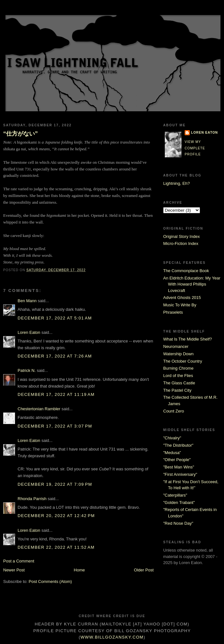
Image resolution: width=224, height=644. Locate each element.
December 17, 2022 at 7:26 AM (55, 356)
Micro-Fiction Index (181, 243)
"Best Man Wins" (179, 467)
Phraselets (173, 312)
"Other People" (177, 460)
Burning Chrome (178, 368)
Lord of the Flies (178, 376)
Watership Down (178, 354)
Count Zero (174, 411)
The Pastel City (177, 390)
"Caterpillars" (175, 495)
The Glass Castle (179, 383)
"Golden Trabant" (179, 503)
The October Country (183, 361)
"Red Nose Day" (178, 523)
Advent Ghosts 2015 (182, 298)
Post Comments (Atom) (50, 581)
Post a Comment (19, 561)
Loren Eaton (29, 332)
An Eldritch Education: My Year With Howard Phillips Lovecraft (192, 284)
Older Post (144, 570)
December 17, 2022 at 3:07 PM (55, 426)
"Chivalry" (172, 438)
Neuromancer (176, 346)
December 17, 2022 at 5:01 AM (55, 318)
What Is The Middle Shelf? (188, 339)
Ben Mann (27, 301)
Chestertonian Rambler (39, 409)
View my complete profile (195, 148)
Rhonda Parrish (32, 499)
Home (80, 570)
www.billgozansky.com (112, 637)
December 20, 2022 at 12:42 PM (56, 516)
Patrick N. (27, 370)
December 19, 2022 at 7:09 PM (55, 484)
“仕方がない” (20, 134)
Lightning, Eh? (176, 183)
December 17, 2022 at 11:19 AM (56, 394)
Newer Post (14, 570)
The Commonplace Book (186, 271)
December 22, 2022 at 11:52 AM (56, 547)
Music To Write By (180, 305)
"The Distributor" (178, 445)
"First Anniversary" (180, 474)
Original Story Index (181, 236)
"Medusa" (172, 453)
